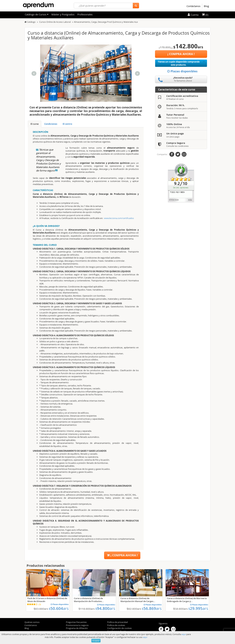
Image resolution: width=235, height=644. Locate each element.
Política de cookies (116, 625)
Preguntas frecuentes (76, 622)
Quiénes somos (32, 622)
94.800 (105, 608)
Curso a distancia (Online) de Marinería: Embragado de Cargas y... (187, 600)
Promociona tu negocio (77, 625)
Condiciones (51, 124)
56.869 (152, 608)
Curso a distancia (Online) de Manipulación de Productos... (89, 600)
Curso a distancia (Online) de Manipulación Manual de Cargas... (138, 600)
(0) (205, 15)
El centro (67, 124)
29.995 (198, 608)
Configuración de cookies (119, 628)
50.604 (59, 608)
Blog (206, 6)
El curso (35, 124)
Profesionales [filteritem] (85, 14)
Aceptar (96, 641)
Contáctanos (193, 6)
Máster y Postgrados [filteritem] (63, 14)
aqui (184, 634)
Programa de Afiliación (77, 628)
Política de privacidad (117, 622)
